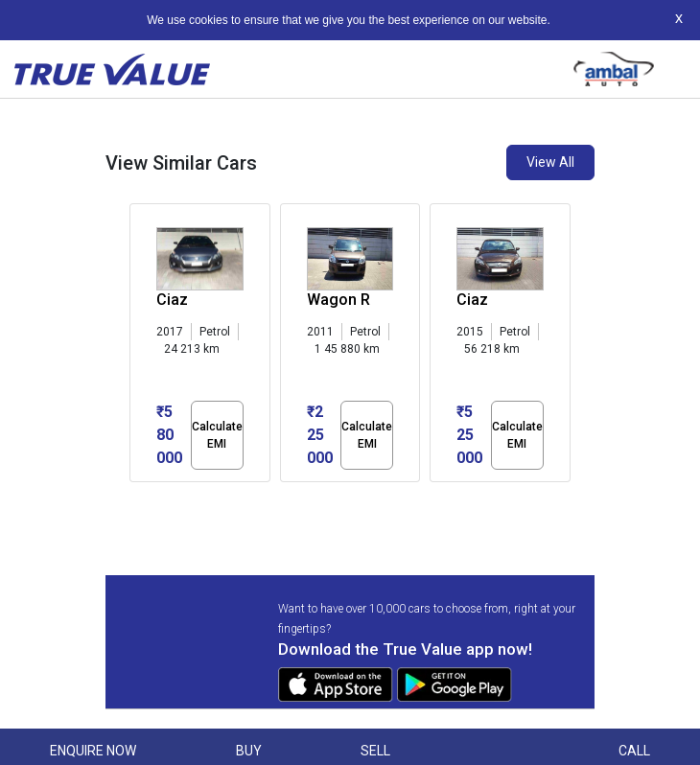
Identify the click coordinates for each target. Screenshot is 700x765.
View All (550, 162)
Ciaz (172, 300)
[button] (135, 498)
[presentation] (140, 347)
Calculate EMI (217, 435)
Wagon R (338, 300)
